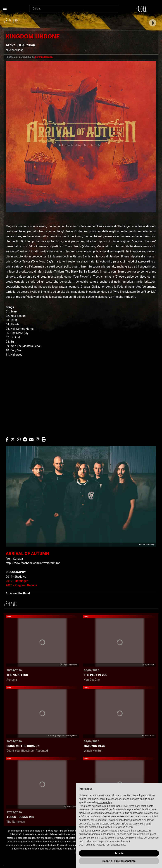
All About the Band (18, 593)
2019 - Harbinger (17, 581)
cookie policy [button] (105, 802)
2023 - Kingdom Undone (21, 585)
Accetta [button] (119, 853)
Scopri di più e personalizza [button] (119, 861)
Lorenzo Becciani (44, 57)
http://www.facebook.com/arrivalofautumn (33, 563)
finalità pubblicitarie (118, 820)
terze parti (134, 806)
